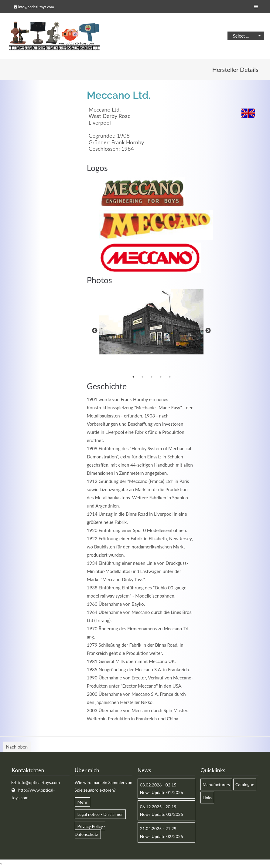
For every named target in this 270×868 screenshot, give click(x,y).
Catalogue (245, 784)
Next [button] (208, 331)
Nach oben (17, 747)
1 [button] (133, 377)
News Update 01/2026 (162, 792)
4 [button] (161, 377)
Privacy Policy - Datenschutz (90, 830)
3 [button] (152, 377)
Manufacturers (216, 784)
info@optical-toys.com (36, 7)
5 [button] (170, 377)
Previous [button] (95, 331)
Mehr (82, 802)
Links (207, 798)
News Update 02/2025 (162, 836)
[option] (151, 322)
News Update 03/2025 (162, 814)
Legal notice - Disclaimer (100, 814)
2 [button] (142, 377)
